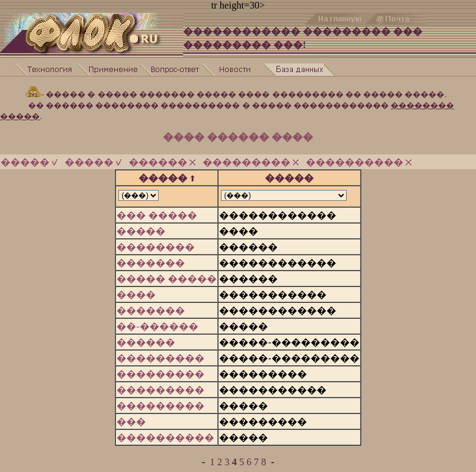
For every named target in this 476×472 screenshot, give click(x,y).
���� (136, 295)
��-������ (157, 326)
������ (162, 162)
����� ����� (167, 279)
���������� (359, 162)
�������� (156, 247)
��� (131, 422)
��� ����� (157, 215)
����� (29, 162)
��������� (251, 162)
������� (151, 263)
